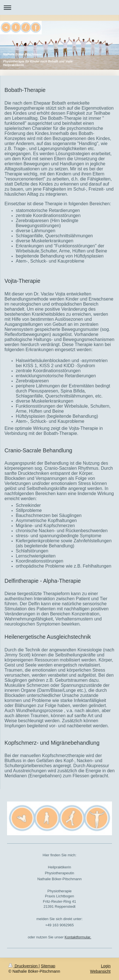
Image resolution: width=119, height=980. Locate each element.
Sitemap (48, 966)
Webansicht (100, 971)
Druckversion (23, 966)
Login (106, 966)
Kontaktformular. (78, 937)
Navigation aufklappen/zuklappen (60, 7)
